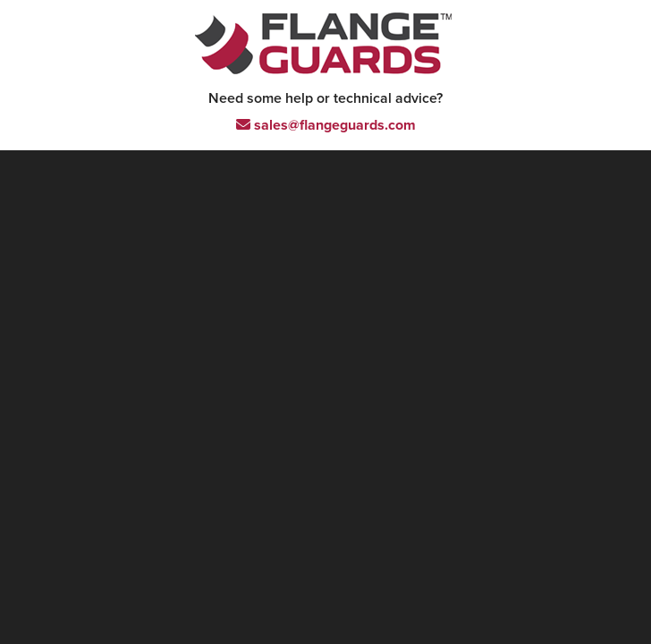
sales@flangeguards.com (326, 125)
